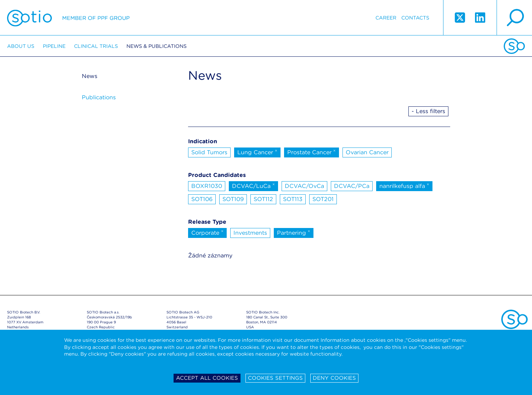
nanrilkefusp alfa (404, 185)
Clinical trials (96, 46)
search (514, 18)
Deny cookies (334, 378)
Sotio (68, 18)
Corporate (207, 232)
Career (386, 18)
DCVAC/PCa (352, 186)
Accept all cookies (207, 378)
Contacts (415, 18)
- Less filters (428, 111)
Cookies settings (275, 378)
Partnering (294, 232)
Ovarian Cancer (367, 152)
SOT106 (202, 199)
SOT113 (293, 199)
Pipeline (54, 46)
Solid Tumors (209, 152)
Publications (99, 97)
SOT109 (233, 199)
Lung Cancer (257, 152)
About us (21, 46)
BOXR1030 (207, 186)
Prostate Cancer (312, 152)
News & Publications (157, 46)
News (90, 76)
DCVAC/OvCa (304, 186)
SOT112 (263, 199)
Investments (250, 233)
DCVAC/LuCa (253, 185)
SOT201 (323, 199)
